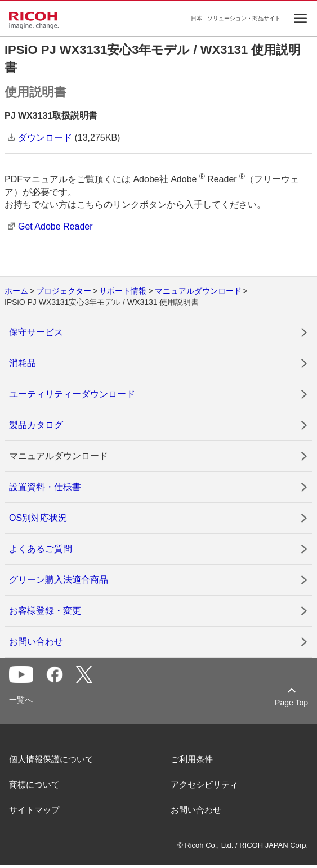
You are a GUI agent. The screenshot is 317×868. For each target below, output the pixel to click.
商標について (34, 784)
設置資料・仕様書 (45, 487)
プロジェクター (64, 291)
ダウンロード (45, 138)
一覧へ (21, 700)
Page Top (291, 703)
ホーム (16, 291)
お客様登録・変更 (45, 611)
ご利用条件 (192, 759)
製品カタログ (36, 425)
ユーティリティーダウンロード (72, 394)
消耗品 (23, 363)
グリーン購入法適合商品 (59, 580)
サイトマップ (34, 810)
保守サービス (36, 332)
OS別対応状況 (38, 518)
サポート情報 (123, 291)
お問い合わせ (36, 642)
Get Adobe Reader (55, 226)
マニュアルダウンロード (198, 291)
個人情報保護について (51, 759)
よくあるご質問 (41, 549)
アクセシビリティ (204, 784)
